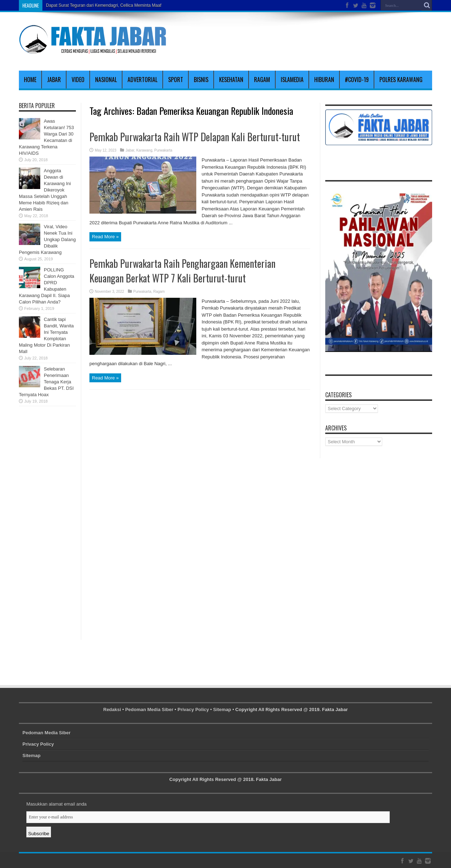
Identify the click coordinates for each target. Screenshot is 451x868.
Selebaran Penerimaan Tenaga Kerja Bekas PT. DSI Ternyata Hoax (46, 382)
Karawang (144, 150)
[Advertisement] (349, 40)
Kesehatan (231, 80)
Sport (176, 80)
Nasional (106, 80)
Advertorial (142, 80)
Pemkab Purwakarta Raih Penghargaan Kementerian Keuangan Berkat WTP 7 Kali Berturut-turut (182, 271)
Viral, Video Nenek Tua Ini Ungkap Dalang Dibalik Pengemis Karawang (47, 239)
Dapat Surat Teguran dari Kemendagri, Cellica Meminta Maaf (104, 5)
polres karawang (401, 80)
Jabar (54, 80)
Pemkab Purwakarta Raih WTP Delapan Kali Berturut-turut (195, 137)
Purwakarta (163, 150)
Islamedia (292, 80)
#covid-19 (357, 80)
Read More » (105, 237)
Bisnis (201, 80)
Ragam (262, 80)
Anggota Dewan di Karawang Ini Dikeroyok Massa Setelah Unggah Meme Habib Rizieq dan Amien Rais (45, 190)
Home (30, 80)
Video (78, 80)
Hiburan (324, 80)
